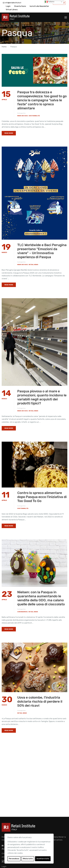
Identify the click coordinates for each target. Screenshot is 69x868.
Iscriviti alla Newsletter (39, 6)
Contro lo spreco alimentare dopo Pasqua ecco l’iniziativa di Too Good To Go (42, 497)
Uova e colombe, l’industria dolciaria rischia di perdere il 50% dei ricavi (40, 702)
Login (8, 6)
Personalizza (14, 859)
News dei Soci (23, 116)
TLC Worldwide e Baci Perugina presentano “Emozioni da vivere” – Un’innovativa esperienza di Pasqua (42, 251)
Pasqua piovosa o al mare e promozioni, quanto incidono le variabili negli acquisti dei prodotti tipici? (42, 397)
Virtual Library (12, 10)
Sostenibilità (34, 116)
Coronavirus (22, 612)
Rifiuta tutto (28, 859)
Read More (9, 133)
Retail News (33, 265)
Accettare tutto (43, 859)
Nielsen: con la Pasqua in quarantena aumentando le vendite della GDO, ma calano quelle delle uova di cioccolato (41, 598)
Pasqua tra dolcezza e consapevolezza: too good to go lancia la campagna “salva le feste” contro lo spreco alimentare (42, 100)
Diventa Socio (20, 6)
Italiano (50, 2)
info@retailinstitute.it (13, 3)
